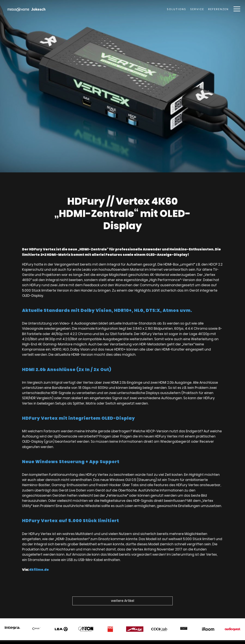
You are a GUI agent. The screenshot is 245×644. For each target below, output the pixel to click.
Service (197, 9)
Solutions (177, 9)
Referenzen (218, 9)
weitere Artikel (123, 601)
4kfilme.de (46, 556)
